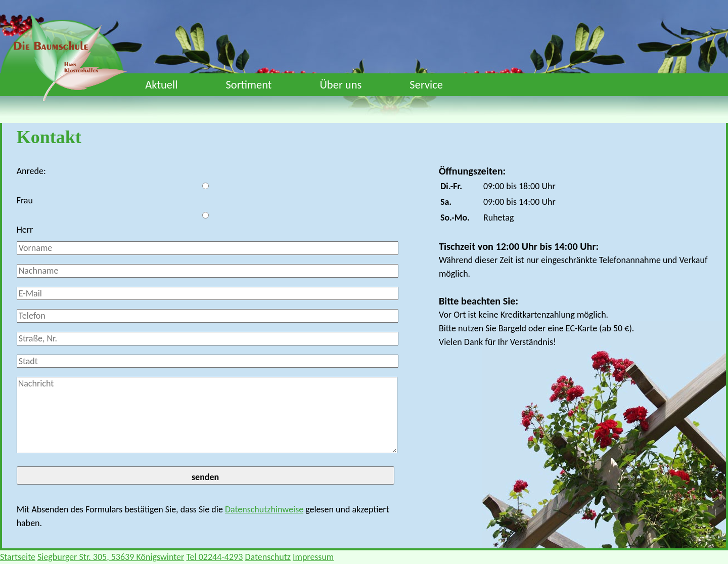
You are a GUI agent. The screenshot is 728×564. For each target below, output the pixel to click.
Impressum (313, 557)
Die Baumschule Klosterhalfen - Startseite (71, 59)
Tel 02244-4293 (214, 557)
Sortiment (248, 85)
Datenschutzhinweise (264, 509)
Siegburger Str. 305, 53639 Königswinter (111, 557)
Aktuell (161, 85)
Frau (25, 200)
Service (426, 85)
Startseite (18, 557)
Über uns (340, 85)
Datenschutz (267, 557)
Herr (25, 230)
